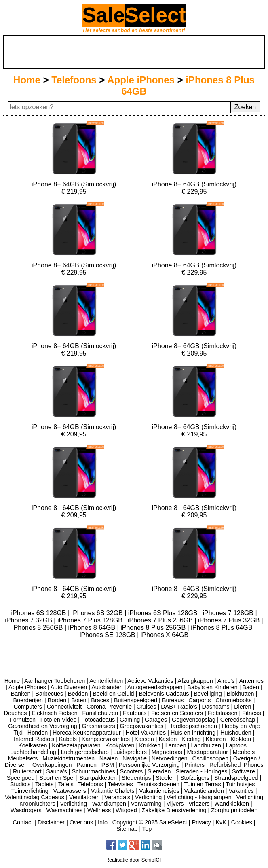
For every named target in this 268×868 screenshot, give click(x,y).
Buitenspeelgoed (136, 700)
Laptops (236, 745)
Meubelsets (23, 758)
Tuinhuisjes (240, 784)
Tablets (44, 784)
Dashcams (215, 707)
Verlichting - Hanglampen (199, 797)
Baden (251, 687)
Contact (23, 822)
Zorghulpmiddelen (234, 810)
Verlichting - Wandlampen (93, 804)
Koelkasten (33, 745)
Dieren (243, 707)
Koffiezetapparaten (76, 745)
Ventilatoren (84, 797)
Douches (16, 713)
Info (103, 822)
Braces (100, 700)
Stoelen (166, 778)
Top (147, 829)
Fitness (251, 713)
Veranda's (118, 797)
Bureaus (173, 700)
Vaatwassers (70, 791)
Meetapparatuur (207, 752)
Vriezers (199, 804)
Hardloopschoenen (193, 726)
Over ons (81, 822)
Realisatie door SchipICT (134, 860)
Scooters (131, 771)
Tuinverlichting (30, 791)
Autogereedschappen (155, 687)
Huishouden (236, 733)
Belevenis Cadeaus (164, 694)
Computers (28, 707)
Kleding (191, 739)
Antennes (251, 681)
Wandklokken (232, 804)
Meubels (244, 752)
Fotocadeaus (98, 720)
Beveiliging (208, 694)
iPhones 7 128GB (229, 613)
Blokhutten (241, 694)
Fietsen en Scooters (177, 713)
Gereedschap (238, 720)
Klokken (241, 739)
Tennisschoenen (158, 784)
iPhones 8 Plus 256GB (154, 628)
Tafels (66, 784)
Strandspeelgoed (236, 778)
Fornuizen (23, 720)
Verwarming (146, 804)
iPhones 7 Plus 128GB (91, 620)
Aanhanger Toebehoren (55, 681)
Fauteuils (135, 713)
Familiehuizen (100, 713)
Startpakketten (98, 778)
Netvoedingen (170, 758)
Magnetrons (167, 752)
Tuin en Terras (203, 784)
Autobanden (107, 687)
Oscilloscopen (210, 758)
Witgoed (126, 810)
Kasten (168, 739)
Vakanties (241, 791)
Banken (21, 694)
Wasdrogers (26, 810)
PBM (108, 765)
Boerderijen (28, 700)
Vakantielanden (204, 791)
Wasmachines (64, 810)
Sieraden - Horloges (201, 771)
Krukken (150, 745)
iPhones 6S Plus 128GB (164, 613)
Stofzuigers (195, 778)
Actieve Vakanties (150, 681)
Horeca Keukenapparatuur (87, 733)
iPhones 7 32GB (29, 620)
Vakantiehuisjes (159, 791)
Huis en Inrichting (193, 733)
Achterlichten (106, 681)
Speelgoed (21, 778)
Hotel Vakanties (146, 733)
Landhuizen (206, 745)
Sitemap (127, 829)
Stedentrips (136, 778)
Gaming (130, 720)
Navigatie (135, 758)
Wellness (99, 810)
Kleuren (216, 739)
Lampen (176, 745)
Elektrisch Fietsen (55, 713)
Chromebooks (234, 700)
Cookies (242, 822)
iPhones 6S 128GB (39, 613)
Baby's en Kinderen (212, 687)
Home (27, 80)
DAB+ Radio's (179, 707)
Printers (195, 765)
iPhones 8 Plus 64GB (223, 628)
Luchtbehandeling (33, 752)
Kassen (144, 739)
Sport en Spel (57, 778)
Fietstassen (223, 713)
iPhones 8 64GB (93, 628)
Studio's (20, 784)
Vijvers (175, 804)
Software (244, 771)
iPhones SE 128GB (108, 635)
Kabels (68, 739)
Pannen (87, 765)
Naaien (109, 758)
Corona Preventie (109, 707)
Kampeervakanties (106, 739)
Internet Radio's (34, 739)
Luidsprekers (130, 752)
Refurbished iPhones (236, 765)
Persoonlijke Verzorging (149, 765)
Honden (38, 733)
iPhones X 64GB (165, 635)
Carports (199, 700)
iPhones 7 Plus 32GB (230, 620)
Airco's (226, 681)
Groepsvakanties (142, 726)
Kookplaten (120, 745)
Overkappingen (52, 765)
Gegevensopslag (194, 720)
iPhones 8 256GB (38, 628)
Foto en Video (58, 720)
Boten (79, 700)
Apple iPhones (141, 80)
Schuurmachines (94, 771)
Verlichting (148, 797)
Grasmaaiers (98, 726)
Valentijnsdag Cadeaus (35, 797)
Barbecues (49, 694)
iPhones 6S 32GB (98, 613)
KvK (221, 822)
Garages (156, 720)
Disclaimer (51, 822)
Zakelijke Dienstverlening (174, 810)
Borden (57, 700)
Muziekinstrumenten (69, 758)
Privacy (202, 822)
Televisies (120, 784)
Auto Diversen (69, 687)
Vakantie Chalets (113, 791)
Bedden (78, 694)
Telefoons (74, 80)
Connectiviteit (64, 707)
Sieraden (159, 771)
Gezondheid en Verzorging (42, 726)
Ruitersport (27, 771)
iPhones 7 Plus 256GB (161, 620)
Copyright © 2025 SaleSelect (150, 822)
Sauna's (57, 771)
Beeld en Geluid (113, 694)
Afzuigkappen (195, 681)
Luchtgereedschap (84, 752)
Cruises (147, 707)
